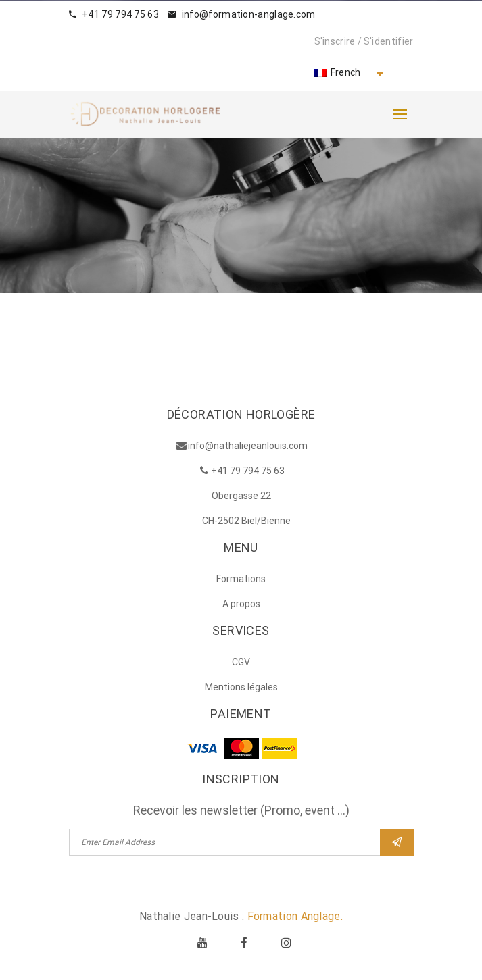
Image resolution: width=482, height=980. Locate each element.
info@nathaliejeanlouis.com (248, 446)
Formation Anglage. (295, 916)
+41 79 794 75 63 (114, 14)
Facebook (245, 942)
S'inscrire (335, 41)
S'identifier (389, 41)
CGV (241, 662)
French (338, 72)
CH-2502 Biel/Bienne (246, 521)
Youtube (202, 942)
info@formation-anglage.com (241, 14)
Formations (241, 579)
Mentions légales (241, 687)
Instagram (287, 942)
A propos (241, 604)
